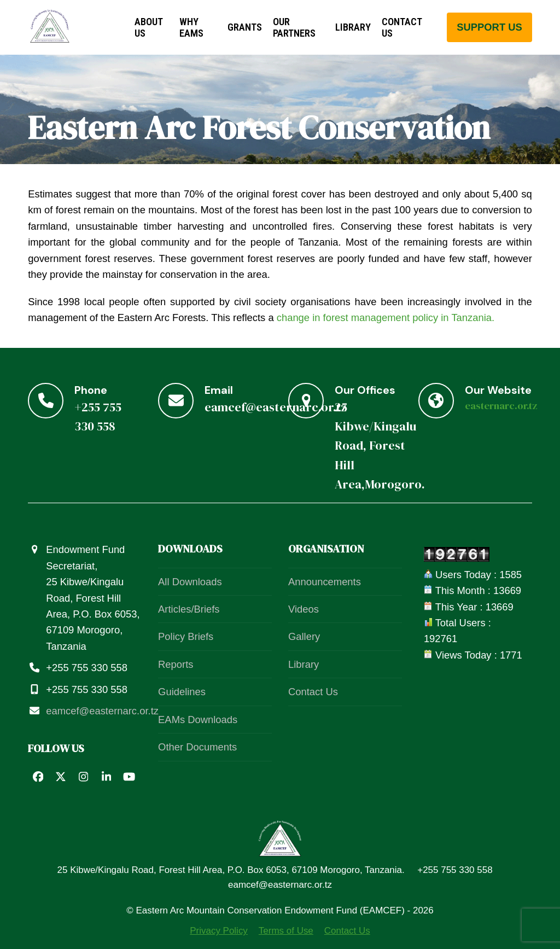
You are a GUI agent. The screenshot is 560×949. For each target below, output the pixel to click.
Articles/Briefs (189, 609)
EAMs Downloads (198, 720)
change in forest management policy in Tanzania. (386, 318)
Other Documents (197, 747)
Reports (176, 664)
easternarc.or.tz (501, 406)
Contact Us (313, 692)
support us (489, 27)
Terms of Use (286, 931)
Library (304, 664)
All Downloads (190, 582)
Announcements (325, 582)
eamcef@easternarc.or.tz (102, 711)
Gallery (304, 636)
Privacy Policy (219, 931)
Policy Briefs (186, 636)
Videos (304, 609)
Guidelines (182, 692)
